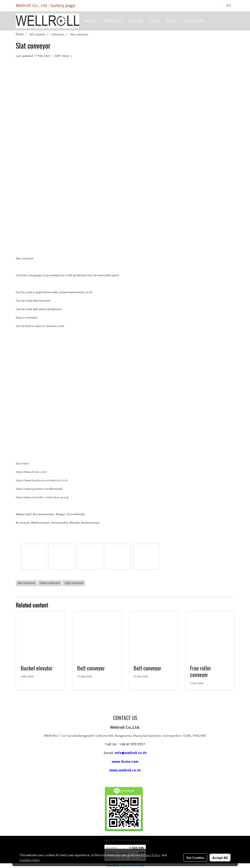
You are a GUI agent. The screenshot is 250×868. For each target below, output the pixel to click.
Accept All (220, 857)
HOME (90, 21)
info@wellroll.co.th (131, 753)
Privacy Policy (151, 855)
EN (226, 6)
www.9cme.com (125, 761)
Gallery (136, 21)
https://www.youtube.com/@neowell (39, 489)
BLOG (171, 21)
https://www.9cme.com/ (31, 472)
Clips (155, 21)
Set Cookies (195, 857)
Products (112, 21)
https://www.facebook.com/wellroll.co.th (42, 480)
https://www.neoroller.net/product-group (42, 497)
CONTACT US (194, 21)
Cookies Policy (30, 860)
